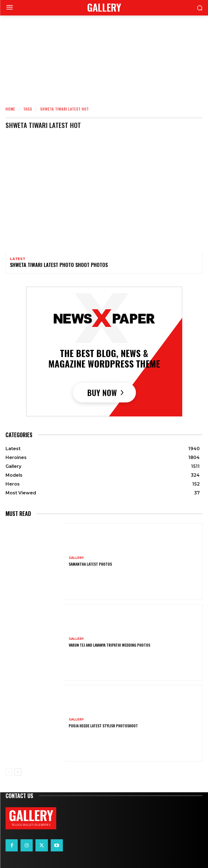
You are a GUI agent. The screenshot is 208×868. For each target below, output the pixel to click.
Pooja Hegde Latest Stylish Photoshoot (103, 726)
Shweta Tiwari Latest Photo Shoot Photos (59, 265)
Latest (18, 259)
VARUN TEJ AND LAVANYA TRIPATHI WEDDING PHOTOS (109, 645)
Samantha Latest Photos (90, 564)
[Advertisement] (104, 57)
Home (10, 109)
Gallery (76, 558)
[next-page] (18, 772)
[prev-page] (9, 772)
